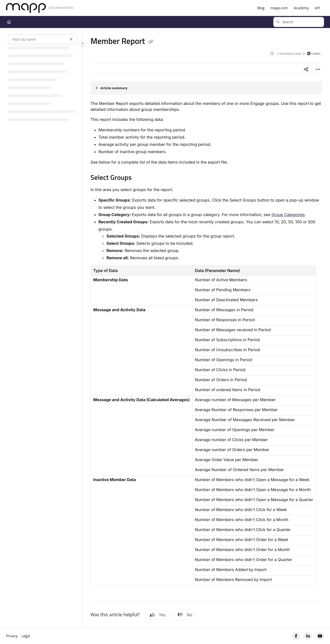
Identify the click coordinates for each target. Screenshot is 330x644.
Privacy (12, 636)
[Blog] (261, 8)
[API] (317, 8)
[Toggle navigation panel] (83, 43)
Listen (314, 53)
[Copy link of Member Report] (151, 42)
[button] (299, 22)
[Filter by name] (42, 39)
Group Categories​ (288, 215)
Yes (158, 615)
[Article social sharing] (306, 69)
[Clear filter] (71, 39)
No (185, 615)
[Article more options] (318, 69)
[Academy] (301, 8)
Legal (26, 636)
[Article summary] (206, 88)
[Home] (40, 8)
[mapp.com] (279, 8)
